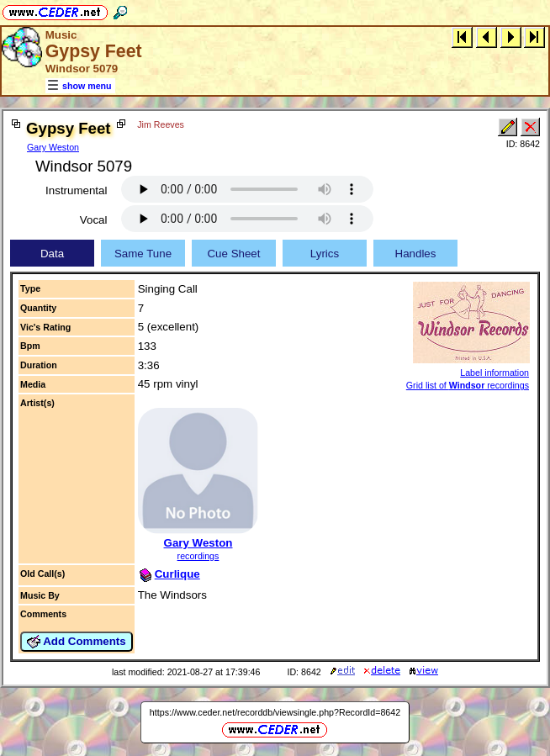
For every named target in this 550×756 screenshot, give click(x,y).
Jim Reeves (161, 124)
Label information (494, 373)
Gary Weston (53, 147)
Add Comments (77, 642)
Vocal (94, 220)
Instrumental (76, 190)
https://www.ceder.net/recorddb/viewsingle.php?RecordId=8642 (275, 712)
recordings (198, 556)
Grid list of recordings (468, 385)
